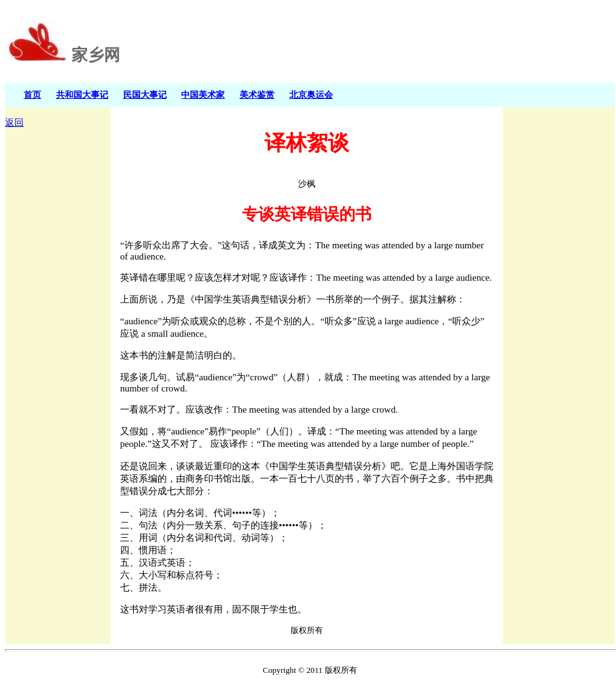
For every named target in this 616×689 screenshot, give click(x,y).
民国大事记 (145, 95)
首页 (32, 95)
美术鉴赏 (257, 95)
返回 (14, 123)
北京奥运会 (311, 95)
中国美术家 (203, 95)
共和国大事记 (82, 95)
